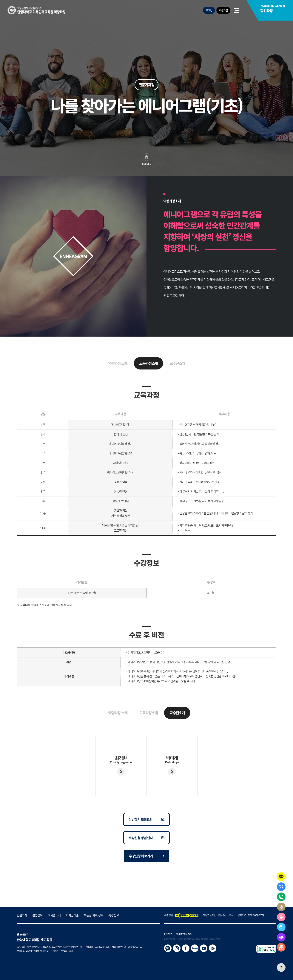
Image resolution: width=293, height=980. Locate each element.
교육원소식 (54, 915)
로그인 (209, 10)
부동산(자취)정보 (94, 915)
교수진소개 (177, 363)
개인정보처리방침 (184, 934)
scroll (146, 164)
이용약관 (168, 934)
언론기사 (22, 915)
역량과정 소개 (118, 363)
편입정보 (37, 915)
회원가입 (223, 10)
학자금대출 (72, 915)
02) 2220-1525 (102, 947)
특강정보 (114, 915)
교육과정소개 (148, 363)
